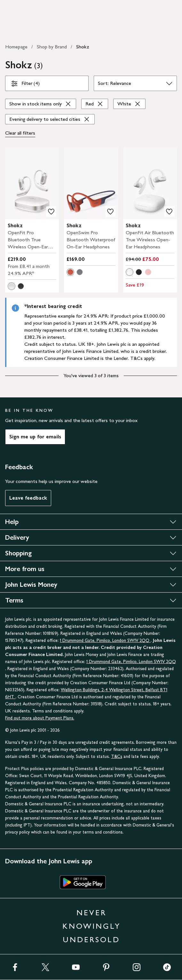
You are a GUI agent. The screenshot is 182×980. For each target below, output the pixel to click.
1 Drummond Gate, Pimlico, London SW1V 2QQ (105, 640)
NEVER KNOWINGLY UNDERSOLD (91, 926)
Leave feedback (28, 498)
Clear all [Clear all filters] (20, 133)
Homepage (16, 47)
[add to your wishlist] (51, 212)
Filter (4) (25, 85)
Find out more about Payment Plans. (40, 718)
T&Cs (117, 756)
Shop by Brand (52, 47)
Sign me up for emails (35, 437)
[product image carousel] (32, 183)
